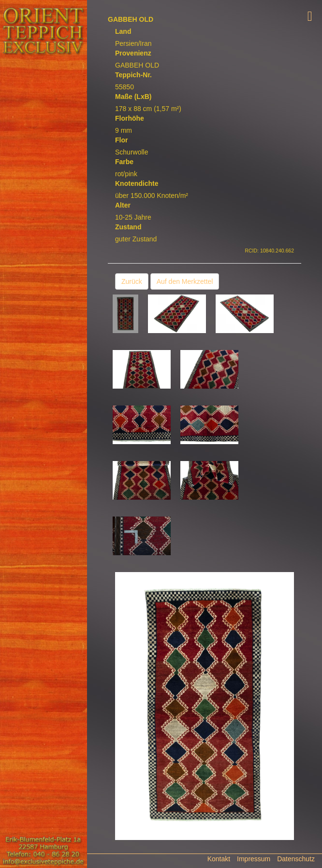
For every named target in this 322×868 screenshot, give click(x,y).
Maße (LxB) (133, 97)
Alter (123, 205)
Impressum (254, 859)
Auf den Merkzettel (185, 281)
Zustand (128, 227)
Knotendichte (137, 183)
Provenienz (133, 53)
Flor (121, 140)
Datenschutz (296, 859)
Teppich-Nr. (133, 75)
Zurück (132, 281)
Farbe (124, 162)
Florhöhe (130, 118)
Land (123, 31)
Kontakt (219, 859)
